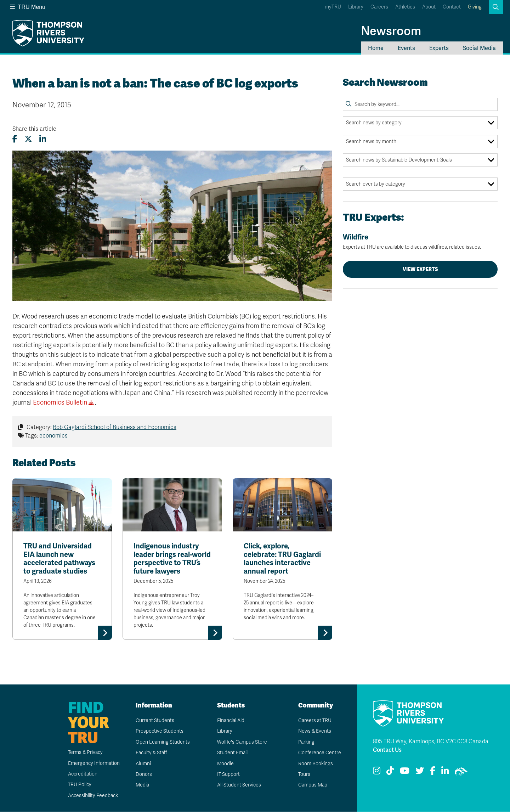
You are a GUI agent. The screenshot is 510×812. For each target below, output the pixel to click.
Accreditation (82, 774)
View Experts (420, 269)
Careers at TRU (315, 720)
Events (406, 48)
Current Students (155, 720)
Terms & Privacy (85, 753)
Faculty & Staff (151, 753)
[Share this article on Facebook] (15, 139)
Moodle (225, 764)
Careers (379, 7)
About (429, 7)
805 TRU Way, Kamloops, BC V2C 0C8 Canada (431, 741)
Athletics (405, 7)
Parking (306, 742)
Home (376, 48)
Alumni (143, 764)
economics (53, 436)
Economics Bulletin (60, 402)
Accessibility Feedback (93, 796)
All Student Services (239, 785)
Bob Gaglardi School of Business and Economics (115, 427)
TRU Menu (28, 7)
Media (142, 785)
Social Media (479, 48)
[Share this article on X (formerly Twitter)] (28, 139)
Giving (475, 7)
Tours (304, 774)
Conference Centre (319, 753)
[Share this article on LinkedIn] (43, 139)
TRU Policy (79, 785)
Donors (143, 774)
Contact (452, 7)
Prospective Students (159, 731)
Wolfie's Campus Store (242, 742)
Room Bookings (315, 764)
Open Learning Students (162, 742)
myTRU (333, 7)
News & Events (314, 731)
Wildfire (420, 242)
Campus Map (312, 785)
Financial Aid (231, 720)
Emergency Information (93, 763)
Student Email (232, 753)
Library (356, 7)
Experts (439, 48)
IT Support (228, 774)
